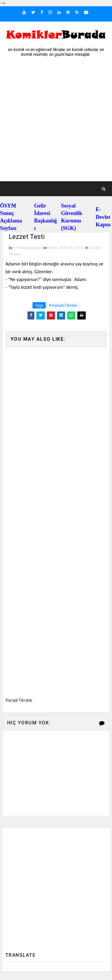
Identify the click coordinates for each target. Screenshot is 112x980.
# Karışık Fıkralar (63, 305)
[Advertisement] (56, 122)
